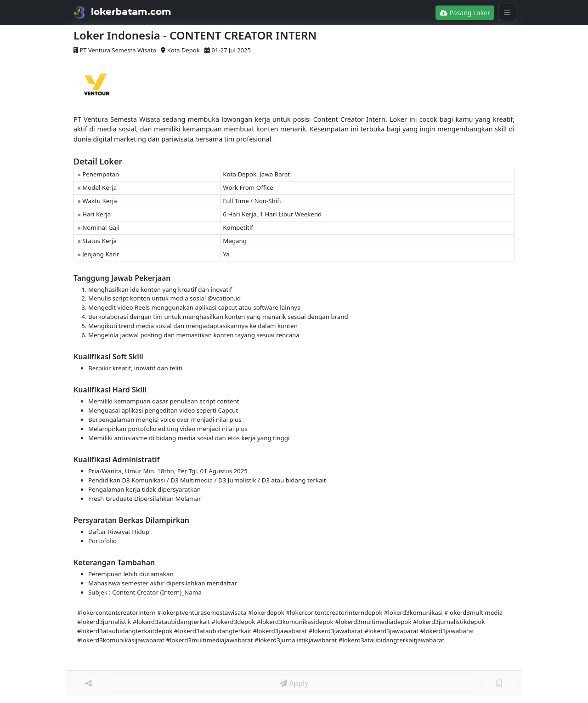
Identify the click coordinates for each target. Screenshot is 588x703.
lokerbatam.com (131, 11)
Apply (294, 683)
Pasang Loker (465, 13)
